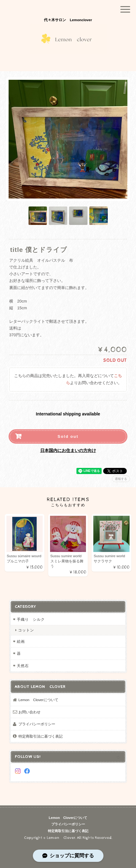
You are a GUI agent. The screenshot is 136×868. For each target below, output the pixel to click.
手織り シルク (33, 619)
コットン (26, 630)
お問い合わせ (29, 712)
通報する (121, 479)
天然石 (23, 666)
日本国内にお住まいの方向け (68, 450)
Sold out (68, 436)
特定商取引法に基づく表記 (41, 736)
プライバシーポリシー (37, 724)
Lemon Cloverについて (38, 700)
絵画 (21, 641)
